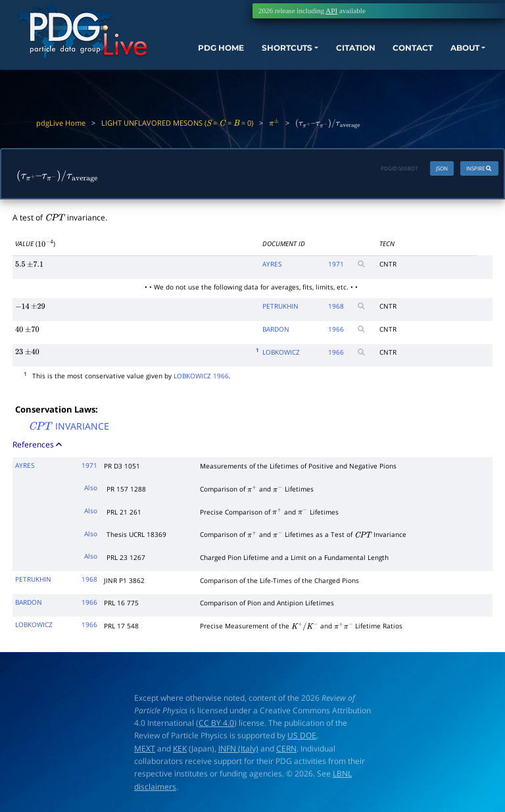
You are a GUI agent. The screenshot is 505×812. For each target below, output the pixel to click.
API (331, 11)
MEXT (145, 750)
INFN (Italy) (238, 750)
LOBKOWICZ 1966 (201, 377)
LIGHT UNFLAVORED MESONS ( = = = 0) (177, 123)
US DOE (302, 737)
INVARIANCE (69, 429)
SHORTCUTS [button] (274, 54)
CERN (286, 750)
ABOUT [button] (460, 54)
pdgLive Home (61, 123)
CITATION (342, 54)
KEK (180, 750)
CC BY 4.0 (216, 724)
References (38, 445)
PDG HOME (197, 66)
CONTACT (404, 54)
